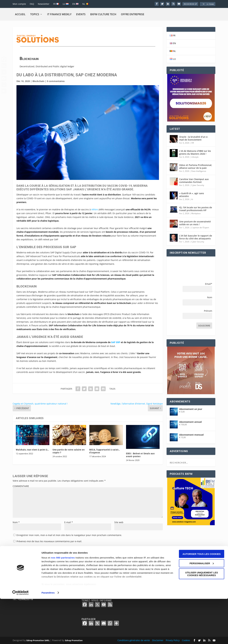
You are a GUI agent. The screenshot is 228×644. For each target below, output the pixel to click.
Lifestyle (195, 157)
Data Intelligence (199, 171)
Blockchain (38, 81)
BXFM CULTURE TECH (103, 14)
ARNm (95, 209)
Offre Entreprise (133, 14)
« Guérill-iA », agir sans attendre (192, 195)
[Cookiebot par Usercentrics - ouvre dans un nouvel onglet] (21, 638)
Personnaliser (202, 608)
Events (81, 14)
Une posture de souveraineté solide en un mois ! (195, 223)
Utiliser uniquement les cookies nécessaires (202, 619)
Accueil (20, 14)
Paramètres (48, 638)
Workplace (196, 213)
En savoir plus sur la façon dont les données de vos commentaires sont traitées (111, 560)
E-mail (69, 522)
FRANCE (158, 590)
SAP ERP (116, 342)
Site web (119, 522)
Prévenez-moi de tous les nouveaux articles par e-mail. (46, 547)
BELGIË (157, 587)
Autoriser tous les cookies (202, 599)
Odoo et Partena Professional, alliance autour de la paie (196, 166)
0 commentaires (56, 81)
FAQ (32, 4)
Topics (35, 14)
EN (75, 4)
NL (85, 4)
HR (193, 143)
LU (66, 4)
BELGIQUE (159, 583)
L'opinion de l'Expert (200, 228)
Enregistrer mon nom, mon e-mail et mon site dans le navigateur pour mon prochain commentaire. (69, 535)
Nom (16, 522)
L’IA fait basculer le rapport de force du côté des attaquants (196, 237)
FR (56, 4)
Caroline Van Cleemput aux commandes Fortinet (194, 181)
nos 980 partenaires (63, 603)
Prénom (208, 311)
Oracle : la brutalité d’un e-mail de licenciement (194, 138)
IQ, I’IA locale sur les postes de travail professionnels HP (196, 209)
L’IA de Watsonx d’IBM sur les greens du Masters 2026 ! (195, 152)
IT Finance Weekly (59, 14)
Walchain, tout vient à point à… (32, 450)
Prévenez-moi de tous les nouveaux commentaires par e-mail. (49, 541)
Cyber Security (198, 185)
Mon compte (19, 4)
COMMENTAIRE (21, 486)
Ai (192, 199)
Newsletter (44, 4)
